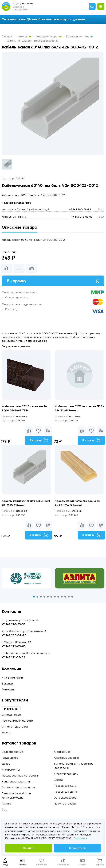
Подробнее (80, 838)
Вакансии (8, 684)
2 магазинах (68, 511)
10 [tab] (65, 597)
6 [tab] (51, 597)
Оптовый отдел (12, 715)
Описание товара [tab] (19, 227)
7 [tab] (55, 597)
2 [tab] (37, 597)
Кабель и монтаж (80, 36)
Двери (58, 780)
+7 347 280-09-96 (80, 209)
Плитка (6, 804)
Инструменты (11, 770)
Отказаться (77, 848)
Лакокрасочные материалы (20, 776)
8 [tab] (58, 597)
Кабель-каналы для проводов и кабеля (32, 41)
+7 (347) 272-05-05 (23, 4)
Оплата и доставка (15, 727)
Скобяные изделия (66, 758)
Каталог (24, 36)
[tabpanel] (27, 578)
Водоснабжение (13, 752)
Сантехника (62, 752)
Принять (29, 848)
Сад (5, 809)
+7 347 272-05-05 (82, 217)
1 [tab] (34, 597)
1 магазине (14, 416)
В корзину (53, 281)
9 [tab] (62, 597)
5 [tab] (48, 597)
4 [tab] (44, 597)
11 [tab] (69, 597)
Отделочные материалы (18, 787)
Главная (7, 36)
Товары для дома (66, 792)
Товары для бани (65, 786)
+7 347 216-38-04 (14, 657)
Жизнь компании (12, 678)
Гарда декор (10, 758)
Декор (6, 764)
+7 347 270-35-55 (13, 624)
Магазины (11, 709)
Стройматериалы (66, 774)
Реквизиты (8, 689)
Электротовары (49, 36)
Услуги (6, 733)
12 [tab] (72, 597)
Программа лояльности (17, 721)
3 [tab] (41, 597)
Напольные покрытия (16, 781)
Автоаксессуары (65, 798)
